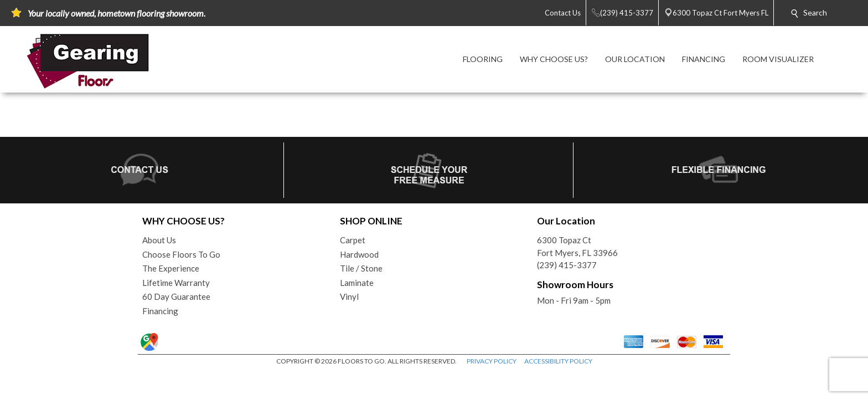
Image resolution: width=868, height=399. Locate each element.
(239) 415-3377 (567, 265)
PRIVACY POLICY (492, 361)
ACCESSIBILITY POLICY (558, 361)
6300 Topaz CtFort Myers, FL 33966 (577, 246)
